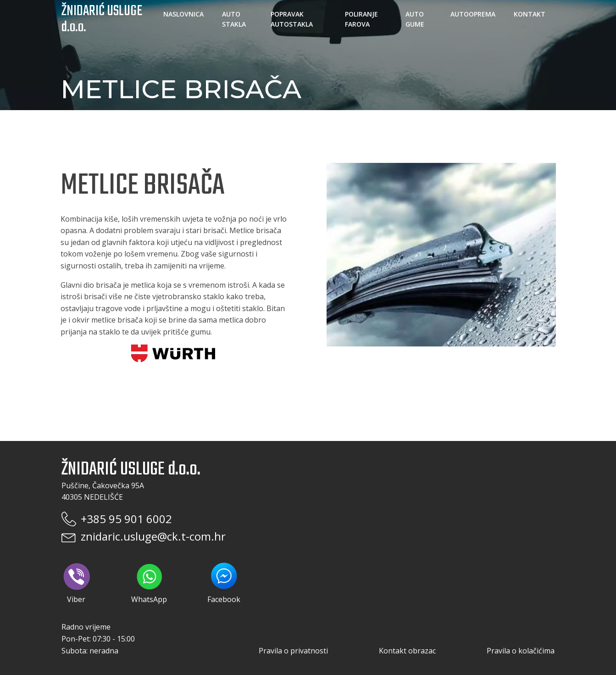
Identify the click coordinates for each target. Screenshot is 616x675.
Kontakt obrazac (407, 651)
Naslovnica (183, 14)
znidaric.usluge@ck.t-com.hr (153, 536)
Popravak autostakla (292, 19)
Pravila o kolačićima (521, 651)
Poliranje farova (361, 19)
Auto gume (415, 19)
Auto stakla (234, 19)
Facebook (224, 583)
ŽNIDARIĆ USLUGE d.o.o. (102, 19)
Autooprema (473, 14)
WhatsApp (149, 583)
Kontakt (530, 14)
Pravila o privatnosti (293, 651)
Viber (76, 583)
